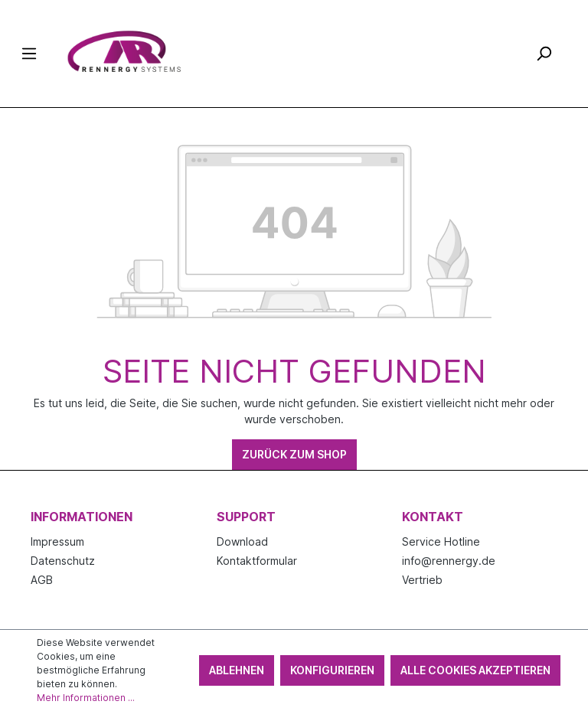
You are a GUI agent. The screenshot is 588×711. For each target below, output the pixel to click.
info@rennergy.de (449, 561)
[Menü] (29, 54)
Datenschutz (63, 561)
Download (242, 541)
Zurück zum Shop (294, 454)
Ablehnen (237, 670)
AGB (42, 580)
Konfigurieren (332, 670)
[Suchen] (544, 54)
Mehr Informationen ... (86, 698)
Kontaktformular (257, 561)
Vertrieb (422, 580)
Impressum (57, 541)
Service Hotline (441, 541)
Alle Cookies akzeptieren (475, 670)
